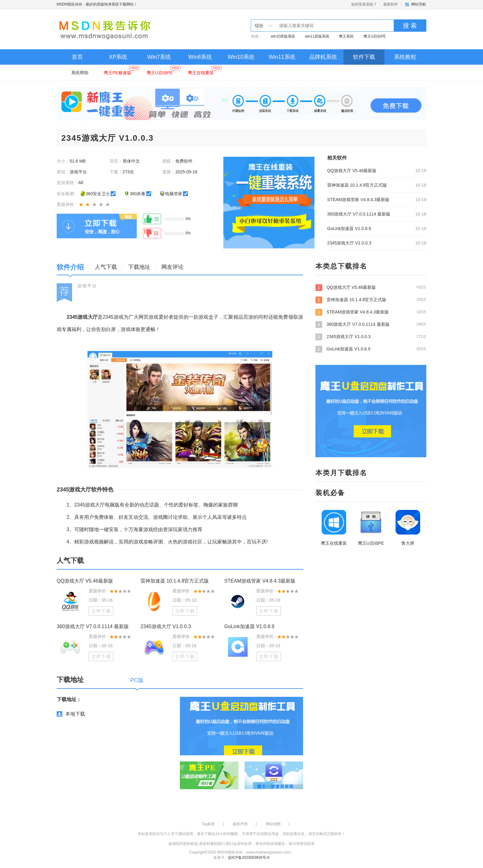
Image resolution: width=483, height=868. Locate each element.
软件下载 (364, 57)
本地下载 (75, 714)
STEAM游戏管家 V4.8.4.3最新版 (358, 200)
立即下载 (101, 611)
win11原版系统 (317, 36)
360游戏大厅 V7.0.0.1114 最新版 (359, 214)
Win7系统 (159, 57)
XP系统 (118, 57)
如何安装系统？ (364, 4)
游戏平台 (87, 286)
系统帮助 (80, 73)
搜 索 (410, 26)
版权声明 (240, 824)
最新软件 (391, 4)
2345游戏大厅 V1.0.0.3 (349, 243)
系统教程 (405, 57)
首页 (77, 57)
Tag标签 (208, 824)
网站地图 (273, 824)
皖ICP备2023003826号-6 (249, 858)
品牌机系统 (323, 57)
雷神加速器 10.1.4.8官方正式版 (357, 185)
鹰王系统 (346, 36)
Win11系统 (282, 57)
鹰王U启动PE (375, 36)
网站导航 (419, 4)
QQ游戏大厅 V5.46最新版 (352, 171)
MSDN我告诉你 (69, 4)
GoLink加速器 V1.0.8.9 (349, 228)
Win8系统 (200, 57)
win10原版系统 (283, 36)
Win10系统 (241, 57)
